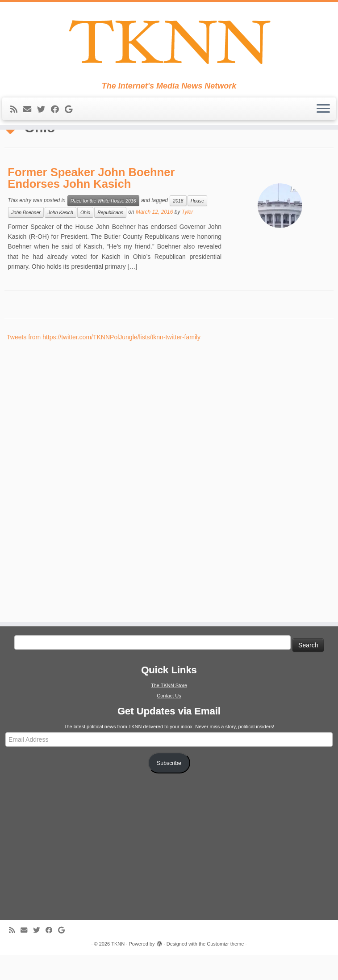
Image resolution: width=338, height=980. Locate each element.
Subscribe (169, 788)
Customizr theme (225, 969)
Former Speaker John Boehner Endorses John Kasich (91, 203)
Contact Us (169, 721)
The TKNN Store (169, 710)
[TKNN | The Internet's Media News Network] (169, 43)
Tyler (188, 237)
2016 (178, 226)
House (197, 226)
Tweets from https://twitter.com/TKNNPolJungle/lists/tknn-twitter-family (104, 362)
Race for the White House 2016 (103, 226)
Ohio (85, 237)
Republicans (110, 237)
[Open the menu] (323, 111)
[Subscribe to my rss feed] (17, 112)
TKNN (118, 969)
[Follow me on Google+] (71, 112)
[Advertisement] (74, 501)
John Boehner (26, 237)
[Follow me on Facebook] (58, 112)
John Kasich (61, 237)
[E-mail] (30, 112)
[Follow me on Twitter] (44, 112)
